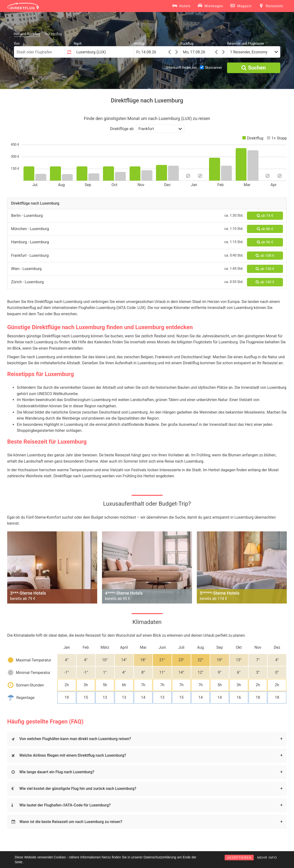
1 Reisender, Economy (249, 52)
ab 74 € (265, 216)
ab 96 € (265, 242)
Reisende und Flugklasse (246, 44)
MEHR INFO (267, 858)
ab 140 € (265, 282)
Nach (78, 44)
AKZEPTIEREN (239, 858)
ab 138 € (265, 269)
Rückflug (187, 44)
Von (17, 44)
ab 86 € (265, 229)
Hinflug (139, 44)
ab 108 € (265, 256)
